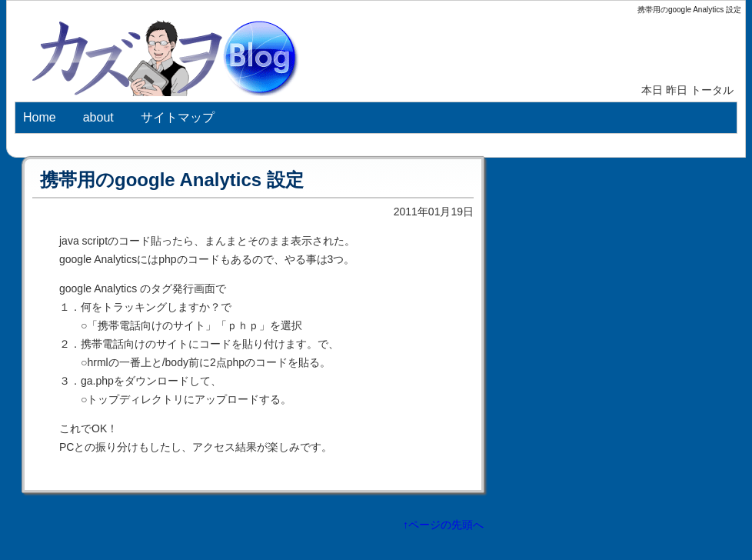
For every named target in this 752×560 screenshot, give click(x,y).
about (98, 117)
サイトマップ (178, 117)
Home (40, 117)
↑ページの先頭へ (443, 525)
